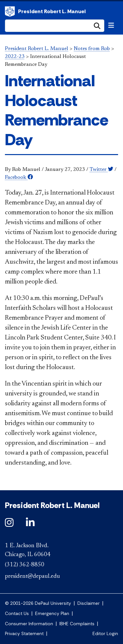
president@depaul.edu (32, 577)
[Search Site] (55, 26)
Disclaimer (89, 603)
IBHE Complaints (77, 624)
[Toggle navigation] (111, 25)
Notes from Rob (92, 49)
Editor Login (105, 634)
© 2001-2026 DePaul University (38, 603)
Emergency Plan (52, 614)
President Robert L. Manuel (10, 12)
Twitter (101, 170)
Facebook (19, 177)
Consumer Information (29, 624)
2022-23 (15, 57)
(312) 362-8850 (25, 565)
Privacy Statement (24, 634)
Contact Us (17, 614)
